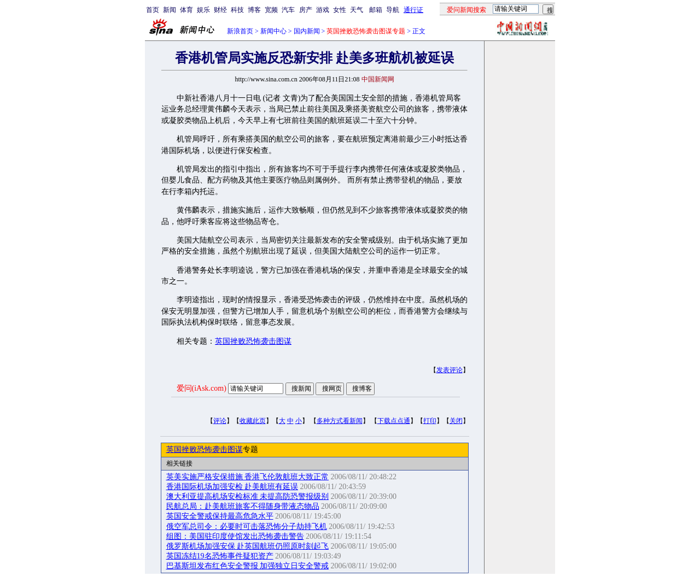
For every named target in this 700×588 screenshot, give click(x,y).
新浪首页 (240, 31)
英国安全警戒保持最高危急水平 (220, 516)
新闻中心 (273, 31)
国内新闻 (307, 31)
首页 (153, 10)
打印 (430, 421)
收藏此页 (253, 421)
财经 (220, 10)
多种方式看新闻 (340, 421)
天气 (357, 10)
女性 (340, 10)
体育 (186, 10)
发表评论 (450, 370)
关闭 (456, 421)
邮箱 (376, 10)
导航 (393, 10)
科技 (237, 10)
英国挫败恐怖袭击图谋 (253, 341)
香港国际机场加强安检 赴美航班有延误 (232, 487)
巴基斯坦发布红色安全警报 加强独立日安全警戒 (248, 566)
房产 (306, 10)
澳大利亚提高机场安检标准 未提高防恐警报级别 (248, 496)
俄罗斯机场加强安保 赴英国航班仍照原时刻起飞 (248, 546)
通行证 (413, 10)
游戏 (323, 10)
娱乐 (203, 10)
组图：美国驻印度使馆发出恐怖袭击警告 (235, 536)
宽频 (271, 10)
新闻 (170, 10)
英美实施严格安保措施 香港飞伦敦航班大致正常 (248, 477)
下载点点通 (394, 421)
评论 (220, 421)
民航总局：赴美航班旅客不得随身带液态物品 (243, 506)
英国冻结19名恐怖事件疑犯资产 (220, 556)
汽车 (288, 10)
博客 (254, 10)
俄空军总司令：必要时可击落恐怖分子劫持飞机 (247, 527)
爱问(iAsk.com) (202, 388)
